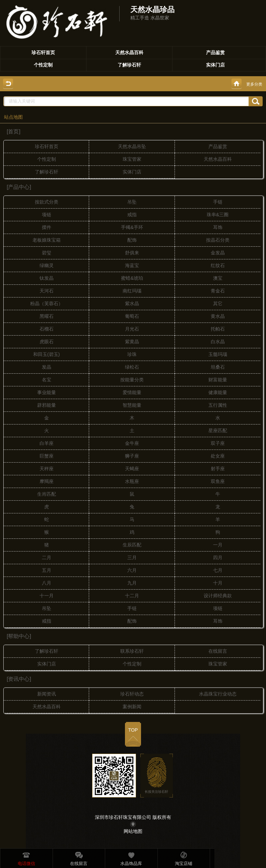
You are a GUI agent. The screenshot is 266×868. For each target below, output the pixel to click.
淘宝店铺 (184, 858)
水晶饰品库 (131, 858)
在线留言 (79, 858)
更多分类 (254, 84)
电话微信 (26, 858)
